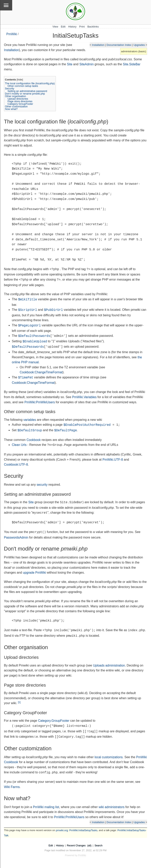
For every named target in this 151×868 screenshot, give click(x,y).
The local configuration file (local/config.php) (30, 83)
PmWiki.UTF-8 (113, 460)
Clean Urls (19, 445)
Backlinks (93, 27)
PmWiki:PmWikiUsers (40, 402)
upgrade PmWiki (34, 573)
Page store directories (20, 101)
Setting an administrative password (27, 91)
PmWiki (12, 34)
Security (10, 88)
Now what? (11, 109)
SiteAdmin (86, 64)
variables (30, 420)
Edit (63, 27)
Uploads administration (109, 665)
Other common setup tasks (23, 86)
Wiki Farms (12, 787)
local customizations (109, 757)
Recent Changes (76, 845)
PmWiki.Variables (84, 397)
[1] (19, 702)
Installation (98, 45)
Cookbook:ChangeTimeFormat (41, 372)
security (42, 485)
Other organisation (15, 96)
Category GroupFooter (20, 104)
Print (82, 27)
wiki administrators (111, 807)
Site (70, 64)
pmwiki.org (62, 830)
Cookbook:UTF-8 (16, 464)
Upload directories (18, 99)
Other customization (16, 106)
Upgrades (139, 45)
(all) (89, 845)
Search (99, 845)
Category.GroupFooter (54, 721)
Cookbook (34, 440)
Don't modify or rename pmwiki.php (25, 94)
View (55, 27)
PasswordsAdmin (16, 537)
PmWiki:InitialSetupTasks (83, 830)
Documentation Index (119, 45)
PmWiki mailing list (46, 807)
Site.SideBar (132, 64)
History (72, 27)
